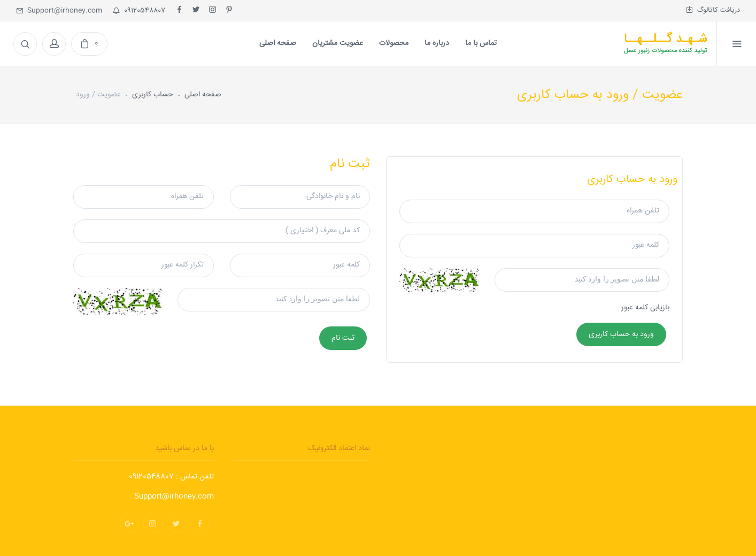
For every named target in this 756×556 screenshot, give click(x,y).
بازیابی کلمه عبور (645, 308)
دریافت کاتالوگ (713, 10)
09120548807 (139, 11)
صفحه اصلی (203, 95)
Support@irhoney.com (59, 11)
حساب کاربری (153, 95)
